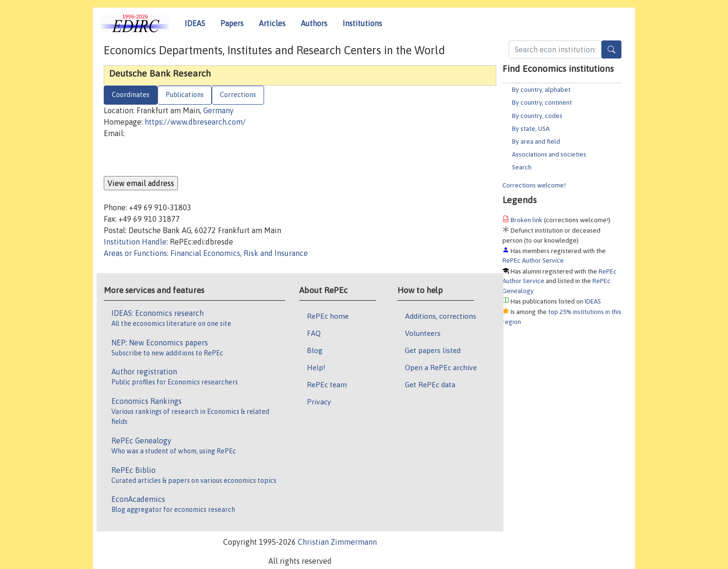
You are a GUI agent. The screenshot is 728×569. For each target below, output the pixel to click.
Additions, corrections (441, 316)
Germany (218, 110)
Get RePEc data (430, 384)
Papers (232, 23)
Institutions (362, 23)
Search (522, 167)
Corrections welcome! (534, 185)
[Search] (611, 49)
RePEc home (328, 316)
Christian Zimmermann (337, 542)
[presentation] (176, 157)
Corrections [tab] (238, 95)
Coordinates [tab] (131, 95)
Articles (272, 23)
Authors (314, 23)
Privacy (319, 402)
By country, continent (542, 102)
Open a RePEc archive (441, 367)
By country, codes (537, 116)
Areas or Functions (135, 253)
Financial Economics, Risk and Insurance (239, 253)
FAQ (314, 333)
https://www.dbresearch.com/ (195, 122)
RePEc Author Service (533, 260)
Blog (315, 350)
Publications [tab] (185, 95)
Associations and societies (549, 154)
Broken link (526, 220)
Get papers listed (433, 350)
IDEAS (195, 23)
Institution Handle (135, 242)
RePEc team (327, 384)
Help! (316, 367)
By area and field (536, 141)
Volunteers (423, 333)
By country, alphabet (541, 89)
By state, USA (531, 128)
